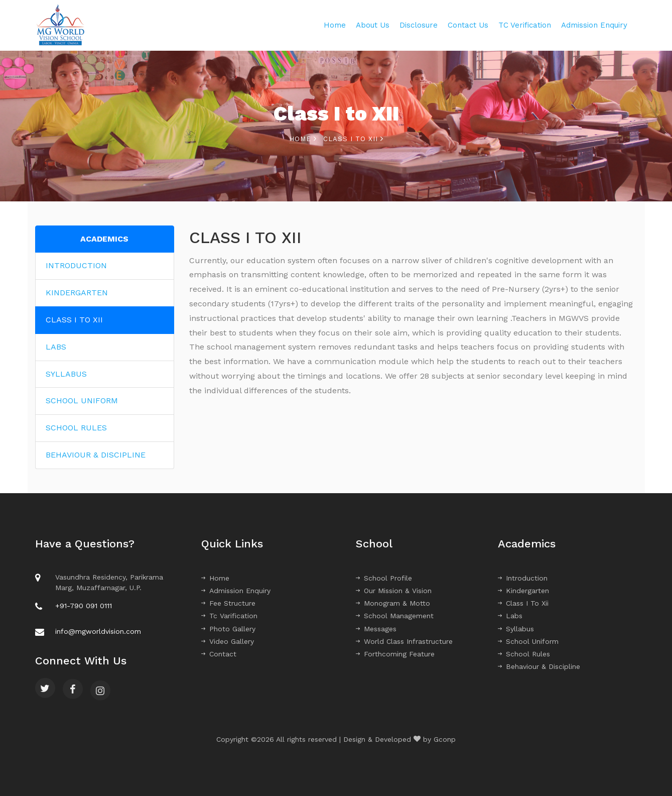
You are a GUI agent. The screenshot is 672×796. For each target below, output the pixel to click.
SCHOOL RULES (76, 428)
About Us (373, 25)
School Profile (384, 578)
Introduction (523, 578)
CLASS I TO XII (74, 320)
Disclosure (419, 25)
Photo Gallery (228, 629)
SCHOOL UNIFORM (82, 401)
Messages (376, 629)
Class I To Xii (523, 603)
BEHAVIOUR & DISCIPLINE (96, 455)
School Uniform (528, 641)
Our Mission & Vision (394, 591)
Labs (510, 616)
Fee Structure (228, 603)
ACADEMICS (104, 239)
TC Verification (525, 25)
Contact (219, 654)
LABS (56, 347)
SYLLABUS (66, 374)
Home (335, 25)
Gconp (445, 739)
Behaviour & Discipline (539, 666)
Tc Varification (229, 616)
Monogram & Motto (393, 603)
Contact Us (468, 25)
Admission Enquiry (594, 25)
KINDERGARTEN (77, 293)
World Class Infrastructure (404, 641)
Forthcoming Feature (395, 654)
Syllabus (516, 629)
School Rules (524, 654)
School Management (395, 616)
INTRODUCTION (76, 265)
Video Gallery (228, 641)
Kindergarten (523, 591)
